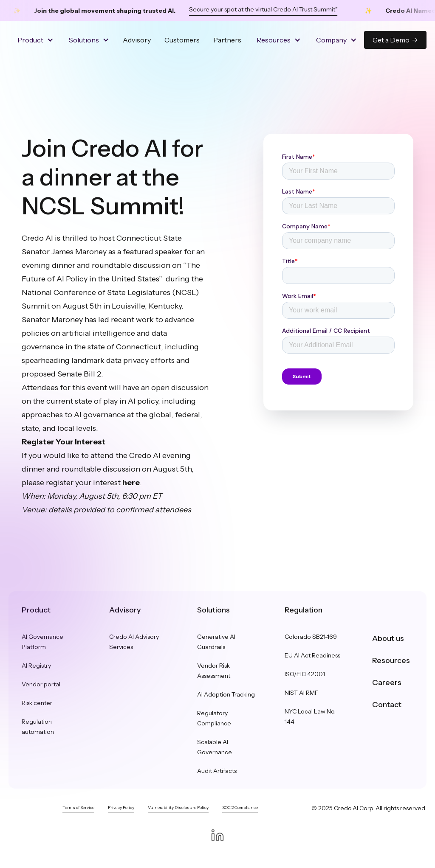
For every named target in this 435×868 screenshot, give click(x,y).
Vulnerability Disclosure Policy (178, 808)
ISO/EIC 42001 (305, 674)
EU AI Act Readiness (312, 655)
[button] (35, 40)
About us (388, 638)
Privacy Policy (121, 808)
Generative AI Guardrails (216, 642)
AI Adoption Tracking (226, 694)
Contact (387, 705)
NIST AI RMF (301, 693)
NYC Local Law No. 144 (310, 716)
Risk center (37, 703)
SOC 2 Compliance (240, 808)
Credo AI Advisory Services (134, 642)
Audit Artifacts (217, 771)
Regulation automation (38, 727)
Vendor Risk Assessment (214, 671)
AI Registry (36, 666)
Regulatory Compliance (214, 718)
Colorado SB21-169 (311, 637)
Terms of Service (78, 808)
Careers (387, 683)
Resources (391, 660)
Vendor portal (41, 684)
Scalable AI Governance (215, 747)
